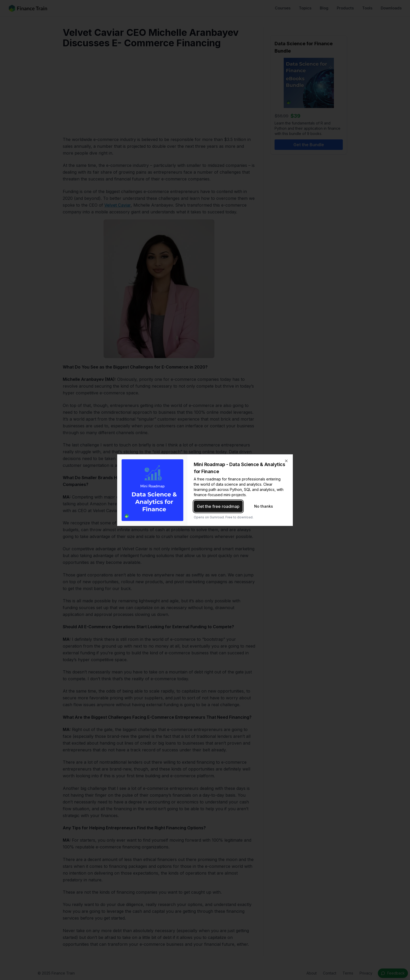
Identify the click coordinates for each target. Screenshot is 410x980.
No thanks (264, 506)
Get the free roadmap (218, 506)
